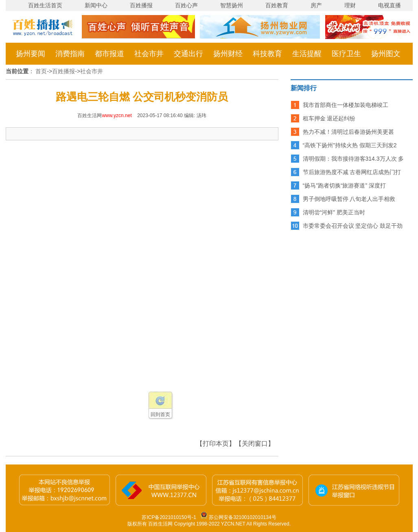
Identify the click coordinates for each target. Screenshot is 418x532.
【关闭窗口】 (255, 444)
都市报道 (109, 54)
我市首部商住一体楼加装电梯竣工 (346, 105)
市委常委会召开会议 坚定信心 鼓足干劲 (353, 226)
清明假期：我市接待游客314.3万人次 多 (353, 159)
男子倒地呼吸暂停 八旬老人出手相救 (349, 199)
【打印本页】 (216, 444)
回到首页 (160, 414)
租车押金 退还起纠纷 (329, 118)
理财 (350, 5)
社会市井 (149, 54)
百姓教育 (277, 5)
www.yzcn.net (117, 116)
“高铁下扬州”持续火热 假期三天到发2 (350, 145)
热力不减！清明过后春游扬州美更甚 (348, 132)
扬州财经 (228, 54)
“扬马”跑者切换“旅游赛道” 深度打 (345, 185)
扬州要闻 (31, 54)
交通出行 (188, 54)
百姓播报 (141, 5)
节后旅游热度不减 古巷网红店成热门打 (352, 172)
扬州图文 (386, 54)
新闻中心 (96, 5)
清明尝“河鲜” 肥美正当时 (334, 212)
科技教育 (267, 54)
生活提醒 (307, 54)
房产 (316, 5)
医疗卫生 (346, 54)
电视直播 (390, 5)
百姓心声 (186, 5)
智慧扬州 (232, 5)
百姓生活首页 (45, 5)
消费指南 (70, 54)
